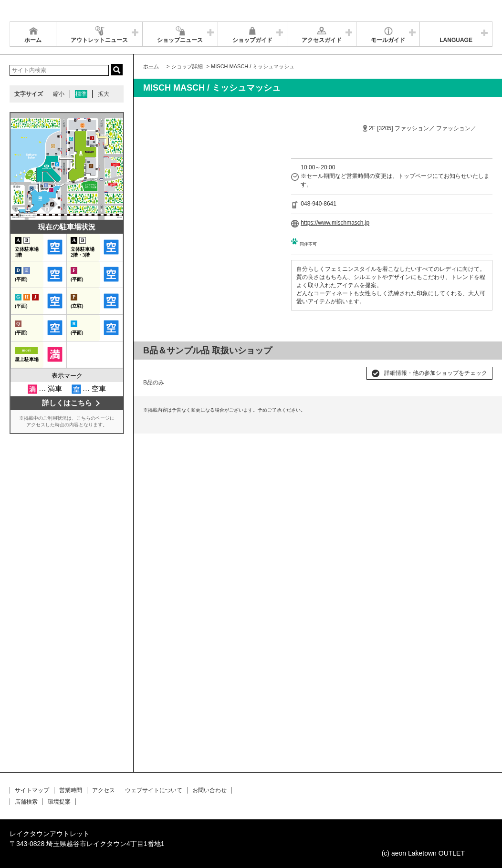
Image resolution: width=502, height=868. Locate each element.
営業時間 (71, 790)
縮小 (59, 94)
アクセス (104, 790)
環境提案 (59, 802)
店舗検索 (26, 802)
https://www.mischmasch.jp (335, 223)
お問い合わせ (209, 790)
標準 (81, 94)
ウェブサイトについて (154, 790)
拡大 (104, 94)
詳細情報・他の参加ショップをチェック (436, 373)
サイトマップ (32, 790)
